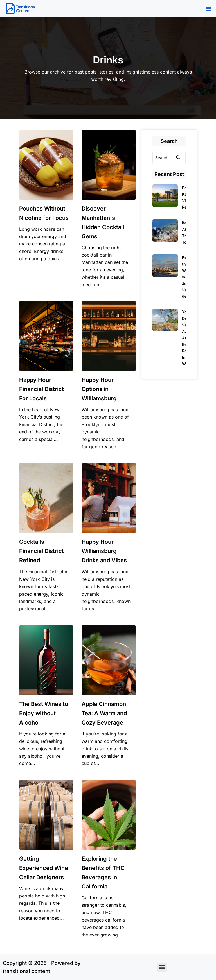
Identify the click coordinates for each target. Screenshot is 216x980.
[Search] (162, 158)
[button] (209, 9)
